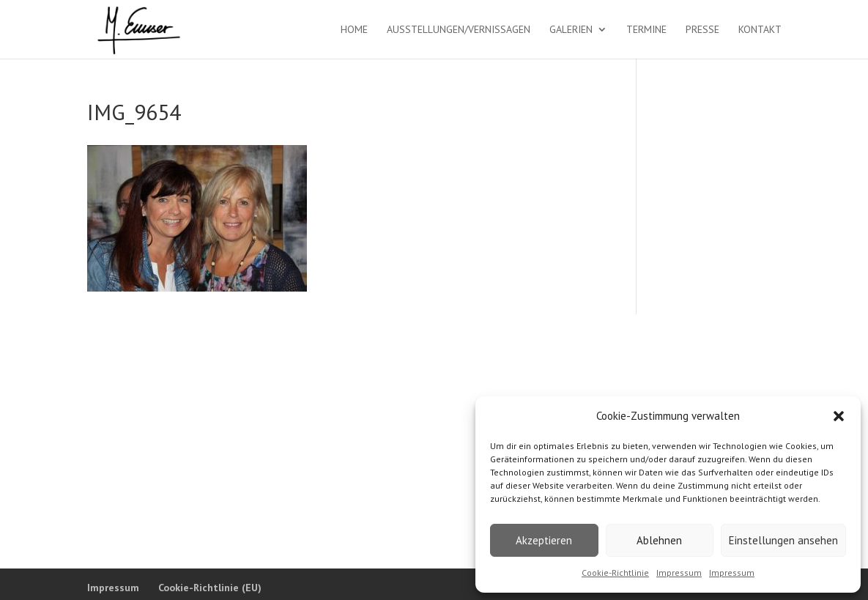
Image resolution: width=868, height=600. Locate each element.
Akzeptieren (544, 540)
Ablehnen (659, 540)
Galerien (571, 30)
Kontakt (760, 30)
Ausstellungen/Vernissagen (459, 30)
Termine (646, 30)
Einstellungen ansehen (783, 540)
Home (354, 30)
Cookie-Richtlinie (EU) (210, 588)
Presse (702, 30)
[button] (839, 416)
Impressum (679, 573)
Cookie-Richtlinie (615, 573)
